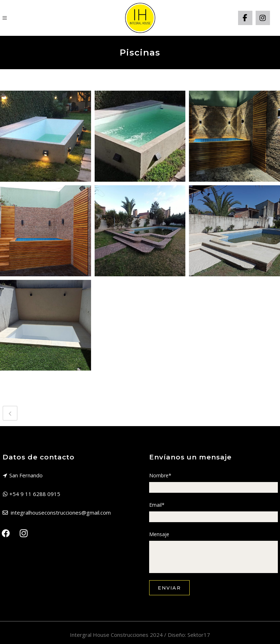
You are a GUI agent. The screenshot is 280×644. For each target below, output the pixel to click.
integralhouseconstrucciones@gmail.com (61, 512)
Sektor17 (199, 635)
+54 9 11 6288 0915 (35, 494)
